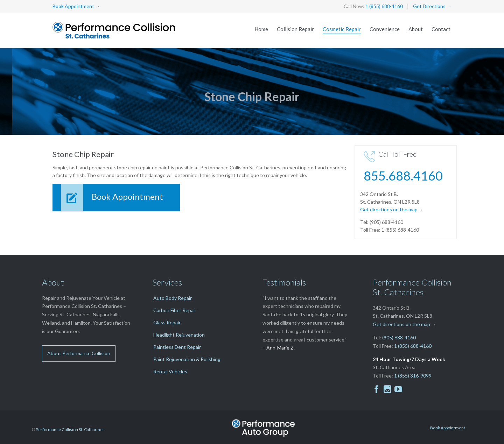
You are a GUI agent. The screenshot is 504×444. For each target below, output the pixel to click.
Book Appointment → (76, 6)
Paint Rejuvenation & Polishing (187, 359)
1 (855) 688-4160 (384, 6)
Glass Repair (167, 322)
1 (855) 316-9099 (413, 376)
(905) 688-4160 (399, 337)
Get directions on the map (389, 209)
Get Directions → (432, 6)
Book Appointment (448, 428)
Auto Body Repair (173, 298)
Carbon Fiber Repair (175, 310)
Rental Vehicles (170, 371)
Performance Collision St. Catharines (70, 429)
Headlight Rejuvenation (179, 335)
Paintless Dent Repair (177, 347)
